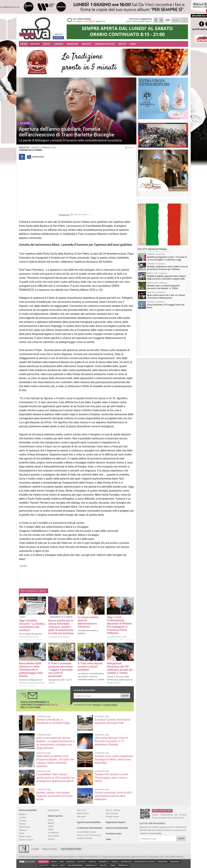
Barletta (44, 862)
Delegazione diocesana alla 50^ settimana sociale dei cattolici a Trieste (120, 668)
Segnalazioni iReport (116, 822)
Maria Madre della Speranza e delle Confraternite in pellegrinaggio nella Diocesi (31, 670)
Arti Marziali (53, 833)
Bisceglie (71, 862)
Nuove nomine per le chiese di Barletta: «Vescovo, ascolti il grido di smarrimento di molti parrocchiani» (61, 627)
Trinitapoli (123, 865)
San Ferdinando (75, 865)
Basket (51, 823)
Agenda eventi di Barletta (89, 822)
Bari (62, 862)
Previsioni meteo (114, 834)
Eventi (22, 833)
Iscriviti (125, 696)
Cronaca (23, 821)
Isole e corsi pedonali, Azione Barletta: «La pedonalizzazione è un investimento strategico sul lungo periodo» (55, 743)
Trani (112, 865)
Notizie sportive (55, 816)
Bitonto (82, 862)
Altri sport (81, 817)
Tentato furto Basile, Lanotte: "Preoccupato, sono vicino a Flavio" (112, 778)
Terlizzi (103, 865)
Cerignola (103, 862)
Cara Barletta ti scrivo (87, 832)
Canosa (92, 862)
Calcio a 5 (81, 810)
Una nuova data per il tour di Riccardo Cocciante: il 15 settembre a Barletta (111, 741)
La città (22, 817)
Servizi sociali (25, 836)
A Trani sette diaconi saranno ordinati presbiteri (90, 667)
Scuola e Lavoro (26, 840)
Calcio (51, 820)
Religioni (23, 814)
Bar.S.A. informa (113, 810)
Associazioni (54, 810)
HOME (24, 44)
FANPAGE (58, 38)
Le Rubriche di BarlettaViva (90, 828)
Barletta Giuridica (85, 838)
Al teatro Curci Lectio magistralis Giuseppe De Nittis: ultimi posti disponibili (114, 759)
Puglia (54, 865)
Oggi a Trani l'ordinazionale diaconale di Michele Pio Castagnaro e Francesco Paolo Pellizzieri (119, 625)
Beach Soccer (83, 813)
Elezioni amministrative (117, 828)
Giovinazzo (126, 862)
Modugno (175, 862)
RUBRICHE (73, 44)
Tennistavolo (54, 836)
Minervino (163, 862)
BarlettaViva (35, 27)
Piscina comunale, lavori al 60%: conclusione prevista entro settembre (114, 796)
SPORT (47, 44)
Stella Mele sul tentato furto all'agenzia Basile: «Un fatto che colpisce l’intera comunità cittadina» (55, 761)
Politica (22, 824)
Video (108, 839)
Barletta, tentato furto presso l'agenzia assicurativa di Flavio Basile (54, 796)
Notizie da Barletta (28, 810)
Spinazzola (91, 865)
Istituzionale (24, 827)
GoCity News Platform (71, 849)
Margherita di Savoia (145, 862)
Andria (54, 862)
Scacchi (51, 839)
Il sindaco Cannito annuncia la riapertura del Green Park (112, 721)
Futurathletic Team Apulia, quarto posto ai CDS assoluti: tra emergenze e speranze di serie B (55, 778)
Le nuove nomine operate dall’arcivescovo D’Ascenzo (88, 622)
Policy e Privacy (50, 849)
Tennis (51, 829)
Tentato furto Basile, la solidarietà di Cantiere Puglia (53, 721)
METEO (122, 44)
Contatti (35, 849)
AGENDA (59, 44)
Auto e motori (112, 813)
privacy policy (111, 705)
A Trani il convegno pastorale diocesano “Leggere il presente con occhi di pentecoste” (60, 670)
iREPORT (87, 44)
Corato (115, 862)
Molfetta (44, 865)
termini (97, 705)
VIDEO (133, 44)
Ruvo (62, 865)
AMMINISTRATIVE (105, 44)
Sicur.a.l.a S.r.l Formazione (89, 835)
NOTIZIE (35, 44)
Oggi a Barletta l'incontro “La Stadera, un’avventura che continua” (32, 625)
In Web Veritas (112, 817)
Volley (51, 826)
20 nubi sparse (87, 20)
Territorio (23, 830)
